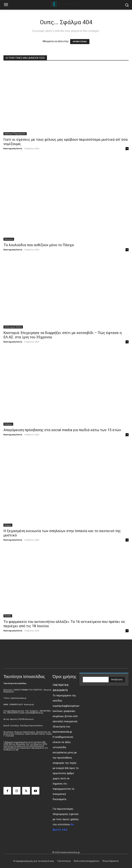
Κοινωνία (9, 239)
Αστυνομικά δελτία (13, 327)
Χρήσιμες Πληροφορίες (15, 134)
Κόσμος (8, 525)
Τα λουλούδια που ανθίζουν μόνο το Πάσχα (39, 245)
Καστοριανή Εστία (13, 148)
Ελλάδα (8, 616)
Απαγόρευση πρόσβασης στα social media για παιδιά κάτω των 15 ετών (62, 430)
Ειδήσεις (8, 424)
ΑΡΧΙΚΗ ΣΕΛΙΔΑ (80, 42)
